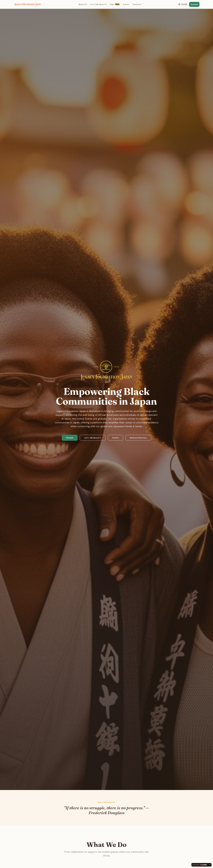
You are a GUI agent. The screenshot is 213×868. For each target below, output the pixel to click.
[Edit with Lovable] (200, 865)
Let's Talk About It (98, 4)
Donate (194, 4)
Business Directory (138, 438)
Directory (137, 4)
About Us (83, 4)
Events (126, 4)
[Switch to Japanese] (183, 4)
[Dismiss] (210, 865)
